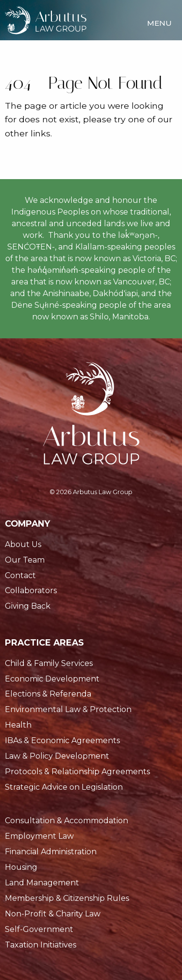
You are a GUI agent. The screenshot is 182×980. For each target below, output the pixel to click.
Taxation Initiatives (41, 945)
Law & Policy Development (57, 756)
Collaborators (31, 590)
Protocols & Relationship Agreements (77, 772)
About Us (23, 544)
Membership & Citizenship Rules (67, 898)
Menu (159, 23)
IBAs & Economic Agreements (62, 740)
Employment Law (39, 836)
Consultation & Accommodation (66, 821)
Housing (21, 867)
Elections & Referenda (48, 694)
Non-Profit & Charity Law (53, 914)
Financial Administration (51, 852)
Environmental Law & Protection (68, 709)
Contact (20, 575)
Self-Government (39, 929)
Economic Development (52, 679)
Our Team (25, 560)
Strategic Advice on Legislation (64, 787)
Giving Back (28, 606)
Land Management (42, 883)
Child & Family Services (49, 663)
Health (18, 725)
